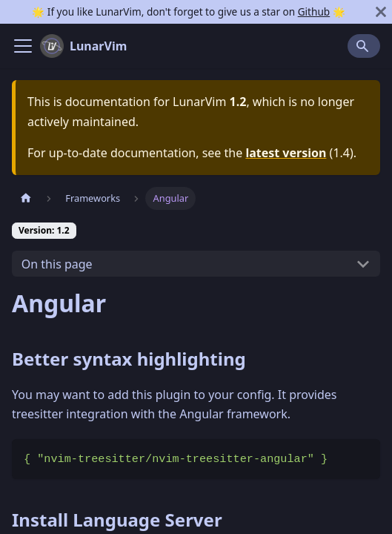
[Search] (364, 46)
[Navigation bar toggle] (23, 46)
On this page (57, 264)
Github (314, 11)
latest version (286, 153)
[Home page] (26, 198)
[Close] (381, 12)
